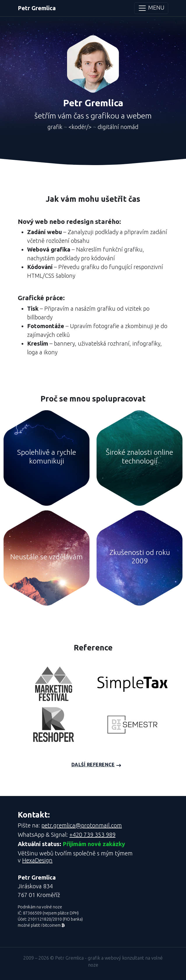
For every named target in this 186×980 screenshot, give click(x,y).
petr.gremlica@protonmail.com (82, 825)
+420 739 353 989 (92, 835)
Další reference (93, 765)
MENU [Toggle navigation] (151, 8)
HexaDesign (37, 860)
